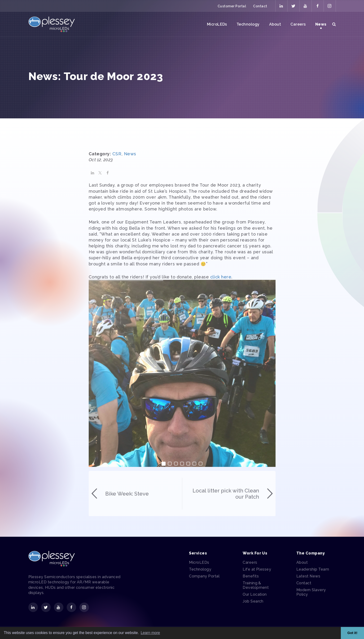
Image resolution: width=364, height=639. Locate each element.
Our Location (255, 594)
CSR (117, 171)
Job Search (253, 601)
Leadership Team (313, 569)
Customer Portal (232, 6)
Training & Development (256, 585)
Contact (260, 6)
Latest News (308, 576)
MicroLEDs (217, 24)
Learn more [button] (150, 633)
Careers (298, 24)
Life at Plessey (257, 569)
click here (221, 294)
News (321, 24)
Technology (248, 24)
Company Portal (204, 576)
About (275, 24)
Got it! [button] (352, 633)
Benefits (251, 576)
